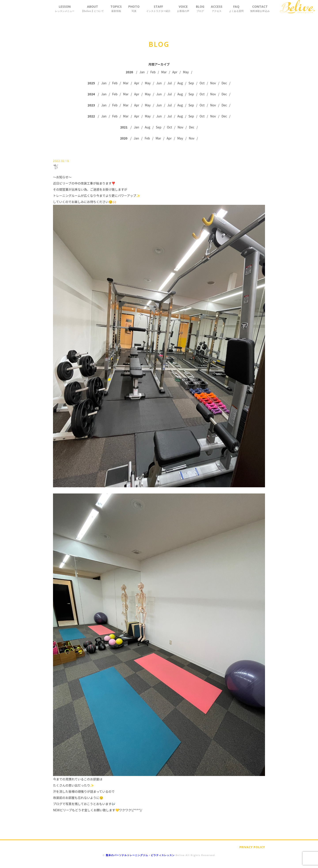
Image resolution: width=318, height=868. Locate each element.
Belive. (297, 7)
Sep (191, 83)
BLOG (200, 8)
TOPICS (116, 8)
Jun (159, 83)
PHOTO (134, 8)
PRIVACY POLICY (252, 847)
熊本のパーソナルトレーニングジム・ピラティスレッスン (140, 855)
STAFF (158, 8)
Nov (213, 83)
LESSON (65, 8)
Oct (202, 83)
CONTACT (260, 8)
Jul (170, 83)
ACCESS (217, 8)
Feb (153, 72)
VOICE (183, 8)
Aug (180, 83)
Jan (142, 72)
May (186, 72)
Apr (175, 72)
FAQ (236, 8)
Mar (164, 72)
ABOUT (92, 8)
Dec (224, 83)
